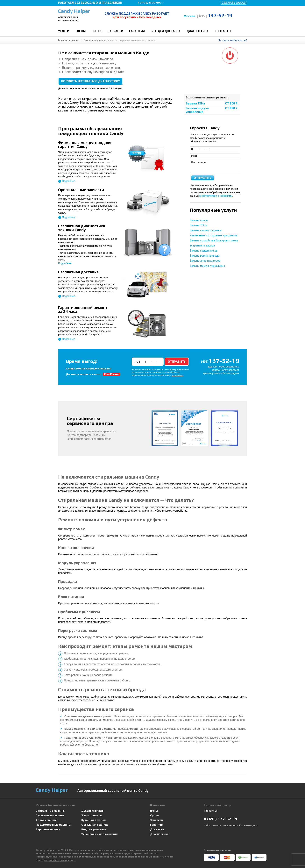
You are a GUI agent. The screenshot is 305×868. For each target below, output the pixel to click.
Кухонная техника (94, 820)
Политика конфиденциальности (56, 860)
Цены (81, 31)
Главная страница (68, 40)
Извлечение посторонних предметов (214, 235)
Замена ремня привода (205, 256)
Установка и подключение (100, 834)
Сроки (97, 31)
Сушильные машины (50, 815)
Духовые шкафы (93, 811)
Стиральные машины (51, 811)
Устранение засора (202, 245)
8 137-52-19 (221, 819)
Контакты (223, 31)
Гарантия (137, 31)
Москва (155, 3)
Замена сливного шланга (206, 230)
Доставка (157, 829)
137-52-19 (214, 15)
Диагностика (198, 31)
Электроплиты (92, 815)
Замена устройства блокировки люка (214, 240)
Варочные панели (48, 829)
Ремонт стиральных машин (98, 40)
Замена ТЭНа (195, 103)
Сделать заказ (234, 3)
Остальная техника (95, 825)
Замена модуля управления (197, 110)
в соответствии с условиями (216, 196)
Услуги (64, 31)
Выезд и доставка (166, 31)
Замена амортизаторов (205, 261)
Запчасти (115, 31)
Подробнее (69, 181)
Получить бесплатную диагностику (90, 81)
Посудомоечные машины (53, 825)
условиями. (177, 375)
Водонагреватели (94, 829)
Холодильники (46, 820)
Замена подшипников (204, 250)
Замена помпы (199, 220)
